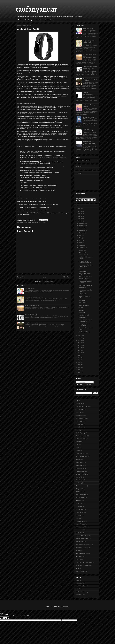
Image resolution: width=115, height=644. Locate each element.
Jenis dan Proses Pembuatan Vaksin (85, 262)
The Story (78, 551)
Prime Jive (79, 515)
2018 (79, 340)
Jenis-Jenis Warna (29, 289)
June (81, 238)
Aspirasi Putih (80, 409)
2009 (79, 362)
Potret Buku (79, 589)
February (82, 248)
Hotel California (80, 453)
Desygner (81, 310)
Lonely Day (79, 483)
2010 (79, 360)
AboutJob (78, 580)
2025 (79, 211)
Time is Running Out (81, 553)
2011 (79, 358)
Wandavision (82, 288)
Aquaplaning (82, 317)
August (81, 233)
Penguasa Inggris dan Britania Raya (34, 297)
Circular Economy (81, 583)
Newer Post (21, 277)
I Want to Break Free (81, 456)
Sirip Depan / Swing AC (85, 285)
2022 (79, 219)
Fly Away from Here (81, 436)
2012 (79, 355)
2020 (79, 335)
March (81, 245)
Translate (87, 384)
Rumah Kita (79, 530)
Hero (77, 445)
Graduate (78, 442)
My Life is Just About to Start (32, 306)
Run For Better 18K (84, 279)
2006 (79, 370)
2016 (79, 345)
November (82, 226)
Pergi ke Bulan (80, 504)
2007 (79, 367)
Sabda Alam (79, 533)
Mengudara (79, 489)
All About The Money (81, 407)
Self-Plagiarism (83, 294)
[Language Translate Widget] (85, 382)
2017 (79, 343)
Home (20, 20)
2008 (79, 365)
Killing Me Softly (80, 471)
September (82, 231)
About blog (28, 20)
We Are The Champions (82, 565)
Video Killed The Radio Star (39, 223)
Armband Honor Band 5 (85, 276)
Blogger (66, 607)
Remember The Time (82, 527)
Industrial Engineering (82, 586)
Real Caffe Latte (80, 524)
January (81, 250)
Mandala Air (82, 300)
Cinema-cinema (49, 20)
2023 (79, 216)
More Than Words (81, 495)
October (81, 228)
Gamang (86, 93)
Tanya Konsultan (80, 595)
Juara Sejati (79, 465)
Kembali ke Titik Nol (84, 332)
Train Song (79, 556)
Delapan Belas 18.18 (85, 274)
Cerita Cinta (79, 415)
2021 (79, 221)
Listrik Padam (83, 271)
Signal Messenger (84, 305)
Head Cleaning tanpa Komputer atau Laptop (89, 142)
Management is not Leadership (84, 325)
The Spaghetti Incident (82, 548)
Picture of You (80, 512)
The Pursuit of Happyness (83, 545)
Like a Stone (79, 480)
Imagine (78, 459)
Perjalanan (79, 506)
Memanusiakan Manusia (31, 314)
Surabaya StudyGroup (82, 592)
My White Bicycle (80, 498)
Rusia (80, 269)
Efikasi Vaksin (83, 303)
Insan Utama (79, 462)
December (82, 223)
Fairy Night (79, 430)
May (80, 240)
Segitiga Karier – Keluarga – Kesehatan (89, 130)
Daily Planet (79, 421)
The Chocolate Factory (82, 539)
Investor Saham (83, 255)
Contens (38, 20)
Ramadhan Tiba (80, 521)
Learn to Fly (79, 477)
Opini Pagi (79, 501)
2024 (79, 214)
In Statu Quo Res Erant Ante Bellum (85, 321)
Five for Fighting (80, 433)
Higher (77, 448)
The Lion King (80, 542)
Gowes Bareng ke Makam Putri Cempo (86, 266)
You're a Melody (80, 571)
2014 (79, 350)
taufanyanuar (36, 10)
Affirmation (79, 404)
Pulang (78, 518)
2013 (79, 353)
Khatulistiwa (79, 468)
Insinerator (82, 313)
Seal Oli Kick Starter (89, 117)
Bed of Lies (79, 412)
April (80, 243)
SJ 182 (81, 308)
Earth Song (79, 424)
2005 (79, 372)
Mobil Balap (79, 492)
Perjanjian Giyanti (84, 315)
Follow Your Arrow (81, 439)
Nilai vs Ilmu (82, 252)
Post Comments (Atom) (47, 282)
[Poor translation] (7, 618)
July (80, 235)
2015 (79, 348)
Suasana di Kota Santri (82, 536)
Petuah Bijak (79, 509)
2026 (79, 209)
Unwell (78, 559)
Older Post (67, 277)
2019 (79, 338)
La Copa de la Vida (26, 223)
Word (77, 568)
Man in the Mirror (80, 486)
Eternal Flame (80, 427)
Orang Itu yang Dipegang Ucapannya (34, 323)
